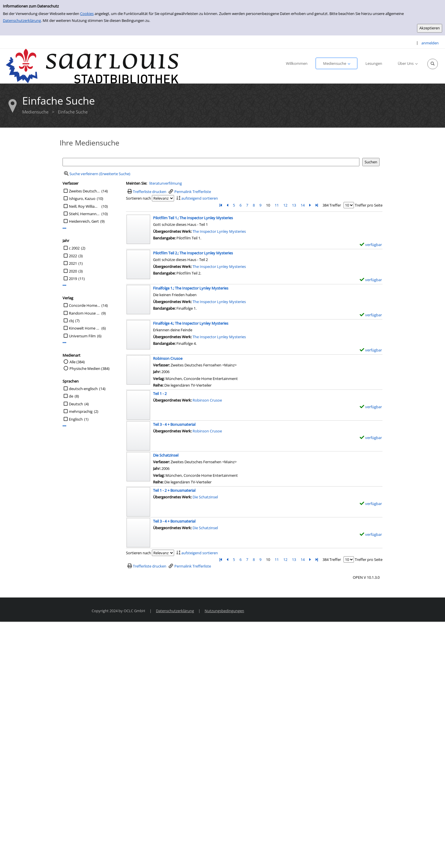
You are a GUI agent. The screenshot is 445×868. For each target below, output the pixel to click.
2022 (73, 256)
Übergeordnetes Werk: (173, 231)
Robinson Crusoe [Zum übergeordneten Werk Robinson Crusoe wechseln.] (207, 400)
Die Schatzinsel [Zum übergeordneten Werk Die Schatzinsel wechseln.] (205, 497)
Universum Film (82, 336)
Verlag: (159, 379)
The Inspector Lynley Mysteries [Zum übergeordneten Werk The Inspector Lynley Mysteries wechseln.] (219, 231)
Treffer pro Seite (369, 205)
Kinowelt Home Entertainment (84, 328)
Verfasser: (162, 365)
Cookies (87, 14)
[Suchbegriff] (211, 162)
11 (277, 205)
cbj (71, 321)
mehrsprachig (81, 411)
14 (303, 205)
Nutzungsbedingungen (224, 611)
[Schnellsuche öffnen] (433, 64)
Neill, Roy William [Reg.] (84, 206)
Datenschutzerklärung (22, 20)
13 (294, 205)
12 (285, 205)
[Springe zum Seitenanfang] (432, 855)
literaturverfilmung (166, 183)
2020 (73, 271)
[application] (336, 63)
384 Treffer (332, 205)
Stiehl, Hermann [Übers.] (84, 214)
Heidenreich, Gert (84, 221)
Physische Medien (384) (89, 368)
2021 (73, 263)
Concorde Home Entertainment (84, 305)
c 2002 (74, 248)
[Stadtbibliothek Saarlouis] (92, 66)
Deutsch (76, 404)
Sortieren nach (138, 198)
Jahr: (157, 372)
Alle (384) (77, 362)
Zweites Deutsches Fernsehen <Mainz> (84, 191)
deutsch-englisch (83, 389)
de (71, 396)
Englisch (76, 419)
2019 (73, 279)
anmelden (430, 43)
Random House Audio (84, 313)
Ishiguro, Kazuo (82, 198)
